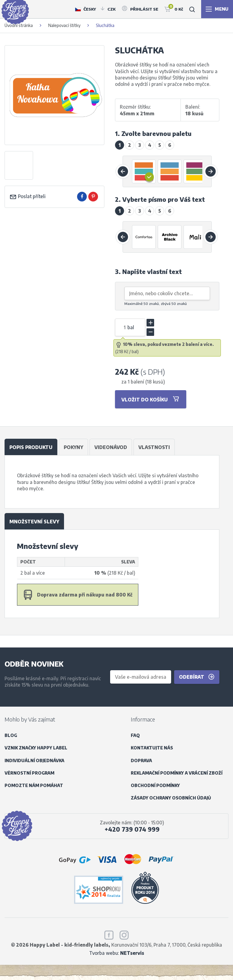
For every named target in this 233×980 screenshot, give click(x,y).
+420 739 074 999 (132, 829)
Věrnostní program (29, 773)
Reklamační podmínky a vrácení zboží (177, 773)
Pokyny (73, 447)
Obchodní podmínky (155, 785)
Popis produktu (31, 447)
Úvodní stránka (19, 25)
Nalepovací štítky (64, 25)
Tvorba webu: (117, 953)
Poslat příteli (27, 196)
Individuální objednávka (34, 760)
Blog (11, 735)
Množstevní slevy (34, 521)
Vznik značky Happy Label (36, 748)
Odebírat (197, 677)
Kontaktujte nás (152, 748)
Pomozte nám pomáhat (34, 785)
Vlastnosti (154, 447)
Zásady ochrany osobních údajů (171, 798)
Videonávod (111, 447)
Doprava (141, 760)
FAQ (135, 735)
